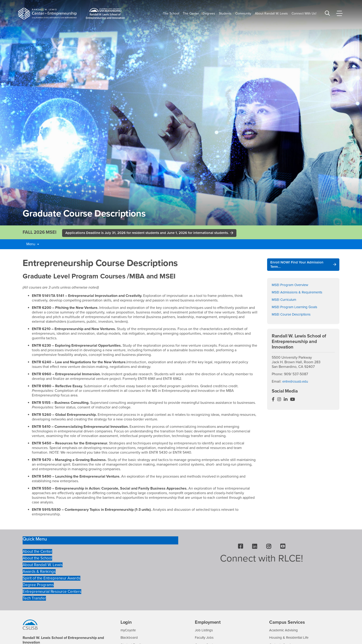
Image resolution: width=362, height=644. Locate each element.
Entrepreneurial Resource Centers (52, 592)
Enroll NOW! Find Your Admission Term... (298, 266)
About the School (37, 559)
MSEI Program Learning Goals (295, 308)
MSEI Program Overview (291, 286)
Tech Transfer (34, 599)
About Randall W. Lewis (43, 565)
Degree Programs (38, 585)
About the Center (37, 552)
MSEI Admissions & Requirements (299, 294)
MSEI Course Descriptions (293, 316)
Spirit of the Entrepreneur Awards (51, 579)
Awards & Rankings (39, 572)
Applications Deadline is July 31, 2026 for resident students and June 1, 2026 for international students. (151, 233)
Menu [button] (33, 245)
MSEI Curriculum (285, 301)
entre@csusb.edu (296, 383)
